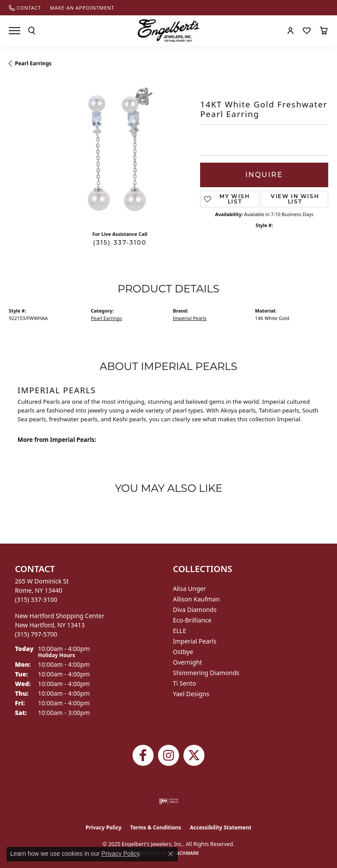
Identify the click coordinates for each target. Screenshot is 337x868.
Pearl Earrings (33, 63)
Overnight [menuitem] (187, 662)
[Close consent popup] (171, 854)
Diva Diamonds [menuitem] (195, 610)
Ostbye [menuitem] (183, 652)
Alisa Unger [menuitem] (190, 589)
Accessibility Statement (221, 827)
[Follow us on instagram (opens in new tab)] (168, 755)
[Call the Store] (36, 599)
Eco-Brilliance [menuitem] (192, 620)
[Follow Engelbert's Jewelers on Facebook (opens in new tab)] (143, 755)
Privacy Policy (104, 827)
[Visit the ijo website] (169, 801)
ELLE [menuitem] (179, 631)
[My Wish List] (307, 31)
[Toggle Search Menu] (32, 31)
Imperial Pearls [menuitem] (195, 641)
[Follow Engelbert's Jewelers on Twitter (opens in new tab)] (194, 755)
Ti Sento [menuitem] (185, 683)
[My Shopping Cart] (324, 31)
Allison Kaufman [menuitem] (196, 599)
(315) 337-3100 (120, 242)
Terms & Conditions (156, 827)
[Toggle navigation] (14, 31)
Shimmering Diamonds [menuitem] (206, 673)
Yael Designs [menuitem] (191, 694)
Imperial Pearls (190, 318)
